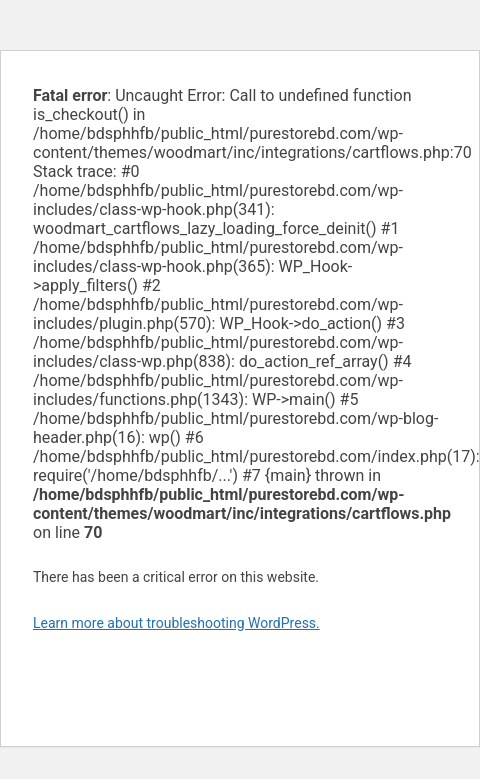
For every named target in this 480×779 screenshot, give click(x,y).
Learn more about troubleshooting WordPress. (176, 623)
